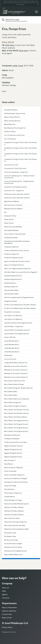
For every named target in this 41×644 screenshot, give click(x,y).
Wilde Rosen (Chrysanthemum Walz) (17, 529)
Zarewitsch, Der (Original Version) (16, 551)
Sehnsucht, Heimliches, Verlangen (16, 479)
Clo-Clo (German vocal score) (14, 135)
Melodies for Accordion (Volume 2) (16, 370)
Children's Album (10, 132)
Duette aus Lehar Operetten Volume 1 (17, 194)
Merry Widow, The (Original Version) (16, 421)
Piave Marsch (9, 464)
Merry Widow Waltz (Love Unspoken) (17, 399)
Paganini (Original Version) (13, 449)
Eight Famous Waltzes (12, 201)
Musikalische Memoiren (12, 435)
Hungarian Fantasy (11, 301)
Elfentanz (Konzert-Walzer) (13, 209)
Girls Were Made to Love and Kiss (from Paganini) (21, 272)
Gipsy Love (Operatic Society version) (17, 261)
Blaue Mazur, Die (10, 124)
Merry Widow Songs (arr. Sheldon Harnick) (18, 388)
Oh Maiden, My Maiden (12, 439)
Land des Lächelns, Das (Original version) (18, 323)
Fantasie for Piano (10, 216)
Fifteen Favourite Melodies (13, 227)
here (23, 4)
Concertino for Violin (11, 165)
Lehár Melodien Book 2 (12, 348)
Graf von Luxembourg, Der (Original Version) (19, 297)
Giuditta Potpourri (10, 283)
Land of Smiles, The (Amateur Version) (17, 330)
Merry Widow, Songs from (13, 402)
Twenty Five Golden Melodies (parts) (16, 504)
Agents (5, 594)
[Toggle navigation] (36, 12)
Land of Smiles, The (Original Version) (17, 334)
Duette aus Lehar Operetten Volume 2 (17, 198)
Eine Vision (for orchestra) (13, 205)
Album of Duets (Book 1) (12, 117)
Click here (10, 45)
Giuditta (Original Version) (13, 276)
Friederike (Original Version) (14, 258)
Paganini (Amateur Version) (13, 446)
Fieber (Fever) (9, 219)
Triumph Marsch (10, 497)
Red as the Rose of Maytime (14, 468)
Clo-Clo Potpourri (10, 139)
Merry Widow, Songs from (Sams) (15, 406)
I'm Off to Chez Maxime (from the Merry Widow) (20, 305)
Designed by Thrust (9, 632)
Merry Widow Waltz (11, 392)
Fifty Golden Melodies (11, 230)
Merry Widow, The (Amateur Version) (17, 410)
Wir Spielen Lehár (10, 533)
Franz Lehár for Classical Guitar (15, 234)
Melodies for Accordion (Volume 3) (16, 373)
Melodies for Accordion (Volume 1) (16, 366)
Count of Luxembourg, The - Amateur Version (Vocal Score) (19, 177)
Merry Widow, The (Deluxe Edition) (16, 417)
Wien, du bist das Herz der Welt (15, 526)
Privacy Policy (7, 627)
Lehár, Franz (18, 66)
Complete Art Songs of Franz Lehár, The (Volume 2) (20, 149)
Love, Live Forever (10, 359)
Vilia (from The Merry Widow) (14, 507)
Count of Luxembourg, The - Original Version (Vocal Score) (19, 182)
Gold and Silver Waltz (11, 290)
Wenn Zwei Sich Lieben (12, 518)
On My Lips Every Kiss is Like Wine (16, 442)
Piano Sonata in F (10, 460)
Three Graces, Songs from (13, 493)
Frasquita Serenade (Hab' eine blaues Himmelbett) (17, 242)
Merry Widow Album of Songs (14, 384)
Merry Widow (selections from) (15, 381)
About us (5, 588)
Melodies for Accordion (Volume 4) (16, 377)
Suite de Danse (9, 489)
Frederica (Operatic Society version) (17, 250)
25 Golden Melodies (11, 110)
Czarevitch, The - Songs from (14, 191)
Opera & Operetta (9, 611)
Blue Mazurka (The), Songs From (15, 128)
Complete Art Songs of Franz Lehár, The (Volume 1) (20, 143)
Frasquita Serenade (11, 238)
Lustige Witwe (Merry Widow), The (16, 363)
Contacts (6, 598)
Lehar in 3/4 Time (10, 337)
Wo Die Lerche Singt (11, 540)
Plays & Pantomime (9, 608)
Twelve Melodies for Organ (13, 500)
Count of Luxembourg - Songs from (16, 172)
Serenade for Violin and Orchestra (16, 482)
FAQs (4, 591)
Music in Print (7, 618)
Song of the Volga (10, 486)
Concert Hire (7, 614)
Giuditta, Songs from (11, 287)
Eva (5, 212)
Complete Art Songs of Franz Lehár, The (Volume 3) (20, 155)
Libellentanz (8, 355)
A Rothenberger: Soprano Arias (15, 113)
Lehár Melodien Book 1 (12, 341)
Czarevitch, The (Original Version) (16, 187)
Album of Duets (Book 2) (12, 121)
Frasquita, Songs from (11, 247)
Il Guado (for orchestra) (12, 312)
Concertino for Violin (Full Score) (15, 168)
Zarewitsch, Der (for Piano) (13, 547)
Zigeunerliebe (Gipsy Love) (13, 555)
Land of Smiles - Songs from (14, 326)
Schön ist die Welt (10, 471)
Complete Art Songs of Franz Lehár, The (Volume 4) (20, 160)
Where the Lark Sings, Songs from (16, 522)
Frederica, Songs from (12, 254)
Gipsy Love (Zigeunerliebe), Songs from (17, 269)
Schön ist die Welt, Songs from (14, 475)
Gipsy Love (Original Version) (14, 265)
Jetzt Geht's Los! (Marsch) (13, 316)
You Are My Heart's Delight (13, 544)
